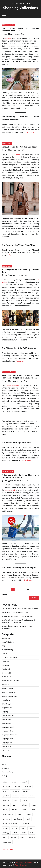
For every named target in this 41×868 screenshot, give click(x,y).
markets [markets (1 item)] (6, 805)
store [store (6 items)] (23, 828)
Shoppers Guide (7, 708)
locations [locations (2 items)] (6, 800)
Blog (3, 646)
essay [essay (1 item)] (5, 791)
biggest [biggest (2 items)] (24, 782)
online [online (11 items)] (33, 810)
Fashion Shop (7, 143)
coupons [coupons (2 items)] (17, 787)
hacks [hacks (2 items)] (15, 796)
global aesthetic (13, 385)
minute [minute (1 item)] (24, 805)
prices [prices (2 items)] (29, 814)
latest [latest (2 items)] (32, 796)
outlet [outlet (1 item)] (20, 814)
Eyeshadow (6, 661)
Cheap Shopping (7, 650)
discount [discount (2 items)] (28, 787)
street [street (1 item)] (15, 833)
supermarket (10, 490)
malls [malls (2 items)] (16, 800)
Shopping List (6, 719)
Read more (30, 132)
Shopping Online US (8, 739)
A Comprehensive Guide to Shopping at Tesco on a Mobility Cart (20, 476)
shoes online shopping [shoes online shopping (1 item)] (11, 824)
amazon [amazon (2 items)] (15, 782)
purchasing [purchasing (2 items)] (18, 819)
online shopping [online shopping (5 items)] (9, 814)
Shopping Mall (6, 723)
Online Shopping (7, 688)
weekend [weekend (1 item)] (32, 837)
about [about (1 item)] (5, 782)
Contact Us (5, 768)
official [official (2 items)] (24, 810)
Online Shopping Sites (9, 692)
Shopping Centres (8, 715)
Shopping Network (8, 25)
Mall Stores (5, 685)
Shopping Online (8, 471)
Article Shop (6, 638)
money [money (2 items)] (6, 810)
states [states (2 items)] (14, 828)
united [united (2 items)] (14, 837)
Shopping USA (6, 746)
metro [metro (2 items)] (15, 805)
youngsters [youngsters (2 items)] (7, 842)
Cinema (4, 654)
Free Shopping (7, 669)
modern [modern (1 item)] (34, 805)
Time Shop (5, 750)
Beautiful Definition (9, 372)
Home (4, 764)
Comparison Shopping (9, 658)
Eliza (4, 34)
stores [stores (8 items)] (31, 828)
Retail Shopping (7, 704)
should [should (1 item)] (6, 828)
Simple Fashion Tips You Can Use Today (19, 147)
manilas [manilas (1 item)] (25, 800)
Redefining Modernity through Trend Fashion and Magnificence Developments (20, 377)
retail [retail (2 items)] (28, 819)
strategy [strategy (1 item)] (6, 833)
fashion (17, 154)
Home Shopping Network (10, 681)
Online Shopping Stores (10, 696)
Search (4, 595)
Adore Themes (21, 865)
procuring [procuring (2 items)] (7, 819)
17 (24, 589)
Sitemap (4, 776)
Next (28, 590)
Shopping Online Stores (10, 735)
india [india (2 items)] (24, 796)
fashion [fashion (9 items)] (26, 791)
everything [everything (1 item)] (15, 791)
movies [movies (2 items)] (15, 810)
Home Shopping (7, 677)
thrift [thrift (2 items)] (32, 833)
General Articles (7, 673)
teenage (8, 38)
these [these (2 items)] (24, 833)
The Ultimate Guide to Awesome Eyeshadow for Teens (20, 30)
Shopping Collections (20, 8)
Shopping (5, 712)
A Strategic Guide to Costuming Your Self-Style (17, 616)
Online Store (6, 700)
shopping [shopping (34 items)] (26, 824)
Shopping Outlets (7, 743)
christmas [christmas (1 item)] (7, 787)
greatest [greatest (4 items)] (6, 796)
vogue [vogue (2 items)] (22, 837)
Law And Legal (7, 849)
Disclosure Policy (7, 772)
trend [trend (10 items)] (5, 837)
